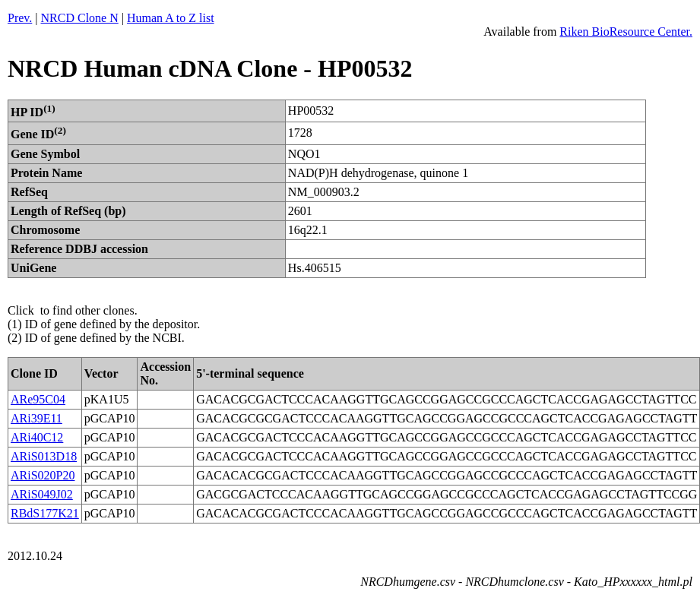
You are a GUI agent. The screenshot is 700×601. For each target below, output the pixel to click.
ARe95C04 (38, 399)
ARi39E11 (36, 418)
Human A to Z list (171, 18)
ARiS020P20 (43, 475)
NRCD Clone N (80, 18)
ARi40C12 (37, 437)
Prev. (20, 18)
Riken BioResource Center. (626, 32)
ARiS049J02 (42, 494)
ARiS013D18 (44, 456)
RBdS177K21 (45, 513)
